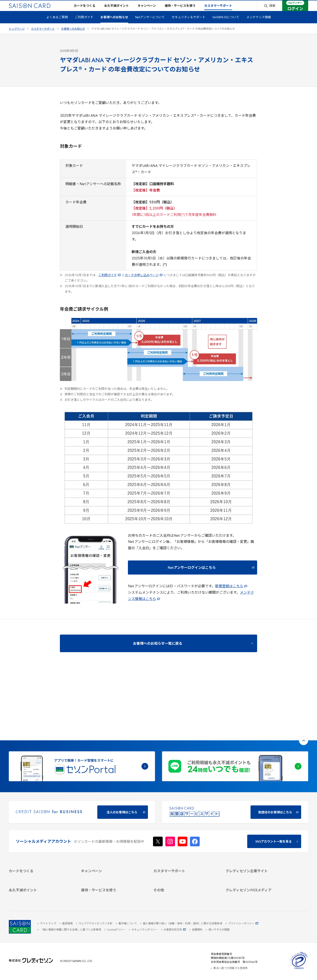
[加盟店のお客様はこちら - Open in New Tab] (235, 753)
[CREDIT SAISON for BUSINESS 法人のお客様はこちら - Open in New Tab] (82, 753)
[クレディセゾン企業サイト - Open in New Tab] (257, 819)
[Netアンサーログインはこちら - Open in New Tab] (193, 575)
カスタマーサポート (43, 36)
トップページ (17, 36)
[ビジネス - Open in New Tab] (257, 829)
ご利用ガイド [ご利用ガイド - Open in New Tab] (110, 282)
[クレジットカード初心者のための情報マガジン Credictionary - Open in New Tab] (257, 867)
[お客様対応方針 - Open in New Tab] (174, 930)
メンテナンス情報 (259, 25)
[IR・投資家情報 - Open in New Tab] (257, 839)
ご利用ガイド (84, 25)
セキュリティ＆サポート (189, 25)
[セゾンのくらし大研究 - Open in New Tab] (257, 883)
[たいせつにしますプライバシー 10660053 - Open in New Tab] (299, 969)
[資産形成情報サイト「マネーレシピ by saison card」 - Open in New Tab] (257, 876)
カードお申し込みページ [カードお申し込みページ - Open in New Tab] (144, 282)
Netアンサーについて (150, 25)
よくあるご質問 (57, 25)
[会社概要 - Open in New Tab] (257, 824)
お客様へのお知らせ (114, 25)
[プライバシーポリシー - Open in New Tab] (242, 924)
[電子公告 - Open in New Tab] (257, 845)
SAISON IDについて (226, 25)
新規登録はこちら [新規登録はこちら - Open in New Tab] (231, 593)
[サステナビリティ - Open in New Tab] (257, 834)
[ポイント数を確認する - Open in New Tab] (40, 896)
